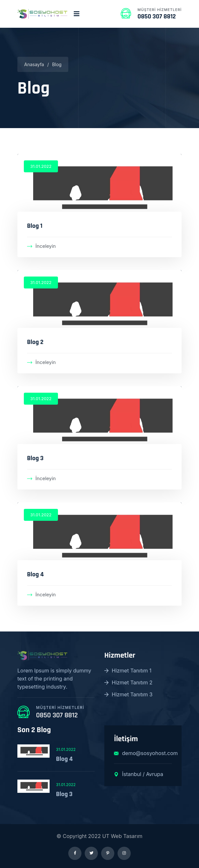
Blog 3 (35, 458)
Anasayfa (34, 64)
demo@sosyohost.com (143, 753)
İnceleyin (41, 246)
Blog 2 (35, 342)
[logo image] (42, 14)
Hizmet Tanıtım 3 (128, 694)
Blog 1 (35, 226)
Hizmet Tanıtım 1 (128, 671)
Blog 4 (35, 574)
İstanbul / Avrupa (139, 774)
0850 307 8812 (157, 16)
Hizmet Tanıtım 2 (128, 682)
